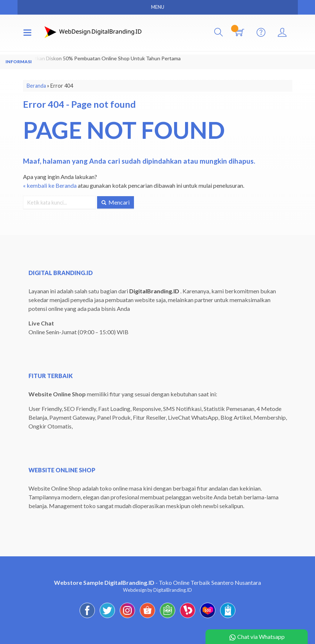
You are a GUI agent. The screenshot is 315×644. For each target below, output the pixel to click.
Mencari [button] (116, 202)
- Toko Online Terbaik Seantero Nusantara (157, 582)
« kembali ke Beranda (50, 185)
